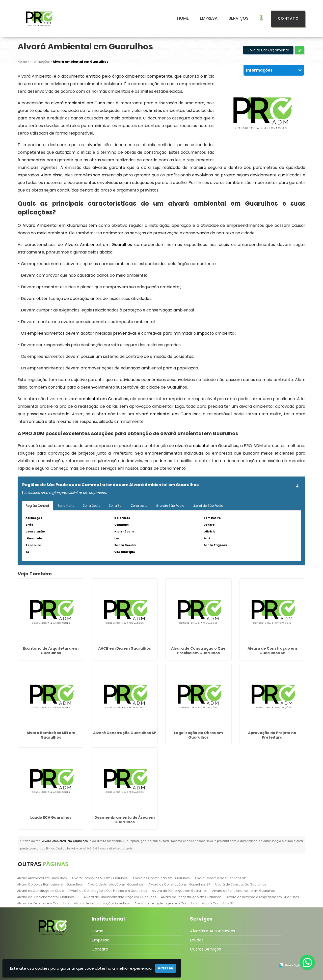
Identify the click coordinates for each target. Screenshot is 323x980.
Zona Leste (139, 506)
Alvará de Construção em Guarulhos (161, 878)
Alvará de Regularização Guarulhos (102, 903)
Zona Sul (116, 506)
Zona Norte (66, 506)
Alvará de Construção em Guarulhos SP (272, 651)
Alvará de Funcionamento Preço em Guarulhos (120, 897)
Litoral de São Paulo (208, 506)
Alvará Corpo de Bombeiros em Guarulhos (50, 884)
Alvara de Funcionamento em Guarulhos (244, 891)
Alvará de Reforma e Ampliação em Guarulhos (263, 897)
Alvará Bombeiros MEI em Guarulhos (51, 735)
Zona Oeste (91, 506)
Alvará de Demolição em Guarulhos (180, 891)
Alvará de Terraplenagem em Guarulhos (166, 903)
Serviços (239, 18)
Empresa (209, 18)
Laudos (197, 940)
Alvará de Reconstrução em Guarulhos (191, 897)
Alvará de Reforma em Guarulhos (43, 903)
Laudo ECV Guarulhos (51, 817)
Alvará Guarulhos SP (218, 903)
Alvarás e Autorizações (213, 931)
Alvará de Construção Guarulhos (240, 884)
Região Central (37, 506)
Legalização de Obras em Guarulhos (198, 735)
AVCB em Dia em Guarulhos (125, 648)
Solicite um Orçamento (268, 50)
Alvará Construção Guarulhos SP (125, 733)
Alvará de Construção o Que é (40, 891)
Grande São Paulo (170, 506)
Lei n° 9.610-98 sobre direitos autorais (106, 848)
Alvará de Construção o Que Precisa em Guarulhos (198, 651)
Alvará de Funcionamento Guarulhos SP (48, 897)
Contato (288, 18)
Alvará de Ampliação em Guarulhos (116, 884)
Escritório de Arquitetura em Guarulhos (51, 651)
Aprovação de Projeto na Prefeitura (272, 735)
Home (183, 18)
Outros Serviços (206, 949)
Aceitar (166, 968)
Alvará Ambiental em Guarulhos (42, 878)
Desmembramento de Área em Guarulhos (125, 820)
